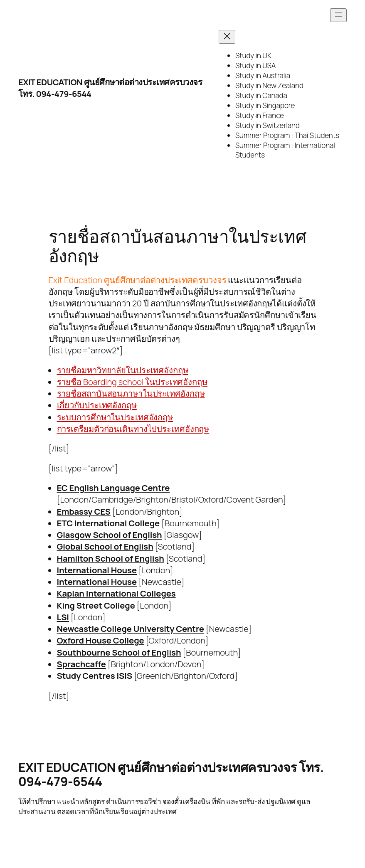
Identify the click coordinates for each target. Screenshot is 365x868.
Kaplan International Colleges (116, 593)
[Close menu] (227, 37)
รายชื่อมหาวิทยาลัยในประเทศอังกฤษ (123, 370)
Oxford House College (101, 640)
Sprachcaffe (81, 664)
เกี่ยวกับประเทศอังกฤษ (97, 405)
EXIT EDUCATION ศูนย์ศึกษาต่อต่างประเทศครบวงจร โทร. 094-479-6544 (171, 774)
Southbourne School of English (119, 652)
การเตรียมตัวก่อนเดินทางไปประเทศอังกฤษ (133, 429)
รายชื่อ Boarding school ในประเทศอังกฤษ (132, 382)
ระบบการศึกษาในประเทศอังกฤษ (115, 417)
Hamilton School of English (111, 558)
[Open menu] (338, 15)
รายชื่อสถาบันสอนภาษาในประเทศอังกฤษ (131, 393)
